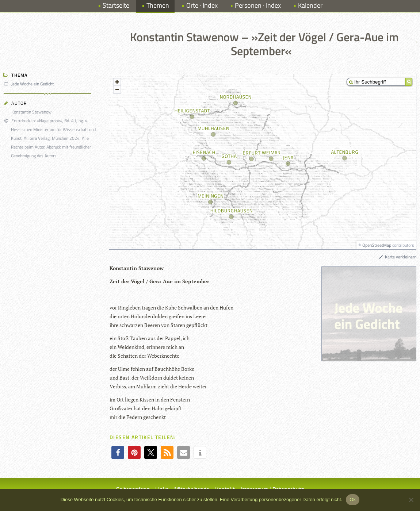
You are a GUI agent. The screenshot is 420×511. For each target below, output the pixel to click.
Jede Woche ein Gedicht (30, 84)
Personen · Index (258, 5)
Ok (353, 500)
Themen (158, 5)
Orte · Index (202, 5)
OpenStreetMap (377, 245)
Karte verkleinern (397, 257)
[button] (118, 452)
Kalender (310, 5)
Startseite (116, 5)
